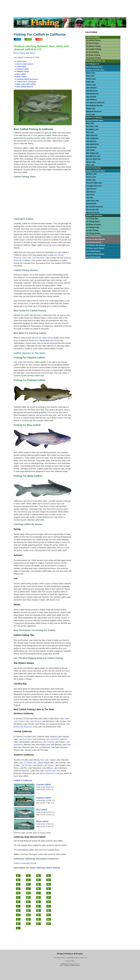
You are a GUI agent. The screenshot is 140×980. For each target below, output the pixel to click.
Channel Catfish (23, 69)
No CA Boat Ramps (93, 251)
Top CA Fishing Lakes (94, 67)
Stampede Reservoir (94, 111)
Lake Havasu (49, 765)
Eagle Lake (90, 82)
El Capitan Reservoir (94, 186)
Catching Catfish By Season (27, 79)
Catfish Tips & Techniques (27, 82)
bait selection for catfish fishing (40, 338)
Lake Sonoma (48, 742)
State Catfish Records (25, 87)
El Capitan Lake (30, 763)
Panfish (83, 2)
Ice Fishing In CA (93, 64)
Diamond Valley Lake (94, 183)
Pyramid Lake (50, 771)
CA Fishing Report (93, 221)
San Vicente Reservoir (94, 207)
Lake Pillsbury (91, 100)
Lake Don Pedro (25, 739)
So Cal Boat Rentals (94, 242)
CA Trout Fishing (92, 52)
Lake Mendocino (92, 94)
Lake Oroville (91, 97)
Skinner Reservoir (47, 773)
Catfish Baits (21, 67)
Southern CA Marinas (94, 215)
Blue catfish (42, 810)
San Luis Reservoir (93, 159)
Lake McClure (91, 141)
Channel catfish (44, 784)
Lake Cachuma (92, 135)
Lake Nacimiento (92, 144)
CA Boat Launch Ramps (95, 248)
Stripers (91, 2)
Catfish (60, 2)
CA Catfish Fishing (93, 40)
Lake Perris (90, 195)
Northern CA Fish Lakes (95, 70)
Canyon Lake (91, 177)
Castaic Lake (91, 180)
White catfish (42, 821)
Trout (75, 2)
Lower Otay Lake (92, 201)
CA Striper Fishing (93, 55)
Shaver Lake (91, 162)
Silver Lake (90, 165)
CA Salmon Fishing (93, 46)
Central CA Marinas (93, 168)
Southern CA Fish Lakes (95, 171)
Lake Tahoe (90, 150)
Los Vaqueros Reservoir (95, 103)
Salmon (99, 2)
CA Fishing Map (92, 218)
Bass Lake (90, 123)
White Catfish (22, 77)
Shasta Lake (91, 108)
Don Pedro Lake (92, 126)
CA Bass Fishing (92, 43)
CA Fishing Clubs (93, 227)
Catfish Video (22, 62)
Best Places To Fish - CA (95, 61)
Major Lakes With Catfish (26, 84)
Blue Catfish (21, 74)
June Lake (90, 132)
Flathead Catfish (23, 72)
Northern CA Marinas (94, 117)
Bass (45, 2)
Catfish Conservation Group (25, 863)
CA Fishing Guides (93, 233)
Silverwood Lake (92, 209)
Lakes (25, 2)
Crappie (52, 2)
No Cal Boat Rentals (94, 236)
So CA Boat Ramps (93, 257)
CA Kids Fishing (92, 230)
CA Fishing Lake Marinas (96, 245)
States (38, 2)
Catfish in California (23, 780)
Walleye (68, 2)
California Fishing (93, 37)
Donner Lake (91, 79)
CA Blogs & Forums (94, 224)
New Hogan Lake (92, 153)
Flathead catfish (44, 798)
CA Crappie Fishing (93, 49)
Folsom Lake (24, 721)
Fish (31, 2)
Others (107, 2)
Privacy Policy (70, 961)
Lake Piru (90, 198)
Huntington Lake (92, 129)
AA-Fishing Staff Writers (26, 53)
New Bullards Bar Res (94, 106)
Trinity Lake (90, 114)
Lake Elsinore (26, 765)
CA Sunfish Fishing (93, 58)
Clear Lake (27, 258)
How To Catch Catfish (25, 64)
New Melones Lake (93, 156)
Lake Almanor (35, 721)
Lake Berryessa (38, 258)
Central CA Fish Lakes (94, 120)
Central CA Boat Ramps (95, 254)
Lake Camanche (52, 739)
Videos (114, 2)
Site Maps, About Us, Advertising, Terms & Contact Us (70, 958)
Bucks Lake (90, 73)
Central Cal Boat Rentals (95, 239)
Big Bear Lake (43, 760)
